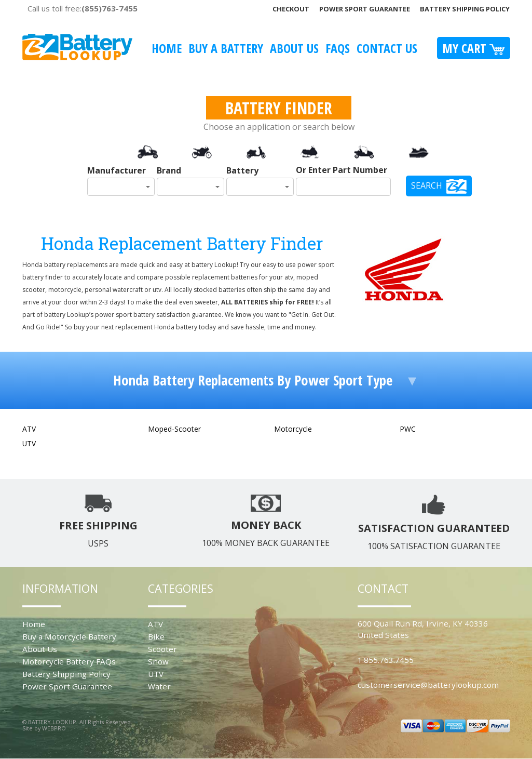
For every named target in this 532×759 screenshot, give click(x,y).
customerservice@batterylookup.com (428, 685)
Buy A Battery (226, 48)
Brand (169, 170)
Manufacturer (117, 170)
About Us (294, 48)
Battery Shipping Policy (465, 9)
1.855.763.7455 (386, 660)
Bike (156, 636)
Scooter (162, 649)
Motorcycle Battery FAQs (69, 661)
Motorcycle (293, 429)
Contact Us (387, 48)
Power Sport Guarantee (365, 9)
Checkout (291, 9)
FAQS (338, 48)
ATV (29, 429)
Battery (242, 170)
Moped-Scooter (174, 429)
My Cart (474, 48)
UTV (29, 443)
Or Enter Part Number (342, 170)
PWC (408, 429)
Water (159, 686)
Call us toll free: (83, 8)
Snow (158, 661)
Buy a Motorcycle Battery (69, 636)
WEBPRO (54, 728)
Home (167, 48)
